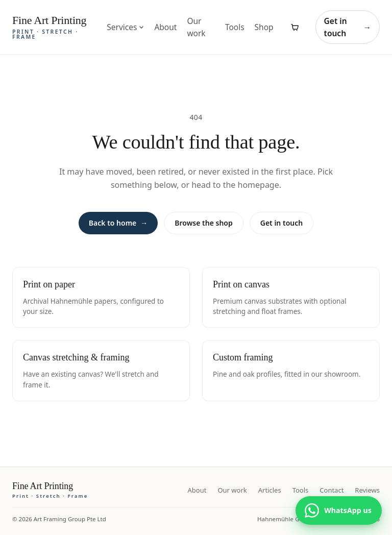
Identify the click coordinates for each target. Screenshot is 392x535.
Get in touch (348, 27)
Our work (196, 27)
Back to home (118, 223)
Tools (235, 27)
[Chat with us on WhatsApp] (339, 510)
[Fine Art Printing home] (50, 490)
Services (125, 27)
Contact (332, 490)
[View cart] (295, 27)
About (165, 27)
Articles (270, 490)
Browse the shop (203, 223)
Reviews (367, 490)
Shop (264, 27)
